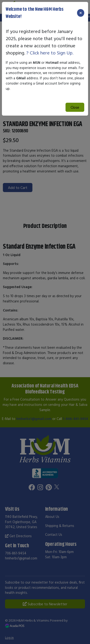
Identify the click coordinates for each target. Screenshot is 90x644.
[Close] (81, 13)
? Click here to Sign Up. (50, 53)
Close (75, 107)
